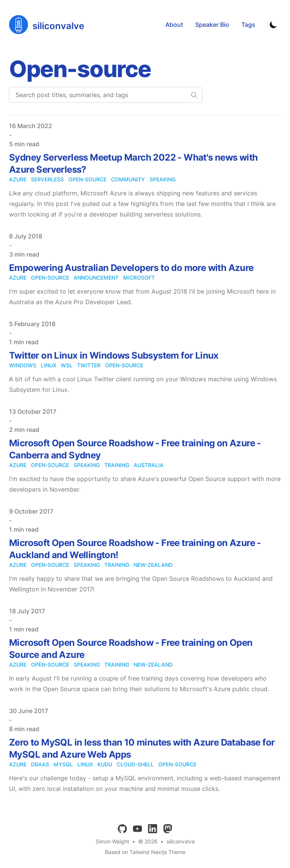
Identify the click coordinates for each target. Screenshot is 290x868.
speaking (163, 179)
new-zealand (153, 565)
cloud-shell (135, 764)
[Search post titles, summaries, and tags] (106, 95)
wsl (67, 365)
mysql (63, 764)
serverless (47, 179)
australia (149, 465)
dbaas (40, 764)
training (117, 465)
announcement (96, 278)
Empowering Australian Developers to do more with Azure (131, 268)
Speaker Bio (212, 25)
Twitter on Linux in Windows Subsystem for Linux (114, 355)
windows (23, 365)
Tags (248, 25)
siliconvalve (181, 841)
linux (49, 365)
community (128, 179)
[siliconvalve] (47, 25)
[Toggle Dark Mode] (273, 25)
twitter (89, 365)
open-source (87, 179)
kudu (105, 764)
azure (18, 179)
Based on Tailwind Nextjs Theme (145, 852)
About (174, 25)
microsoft (139, 278)
